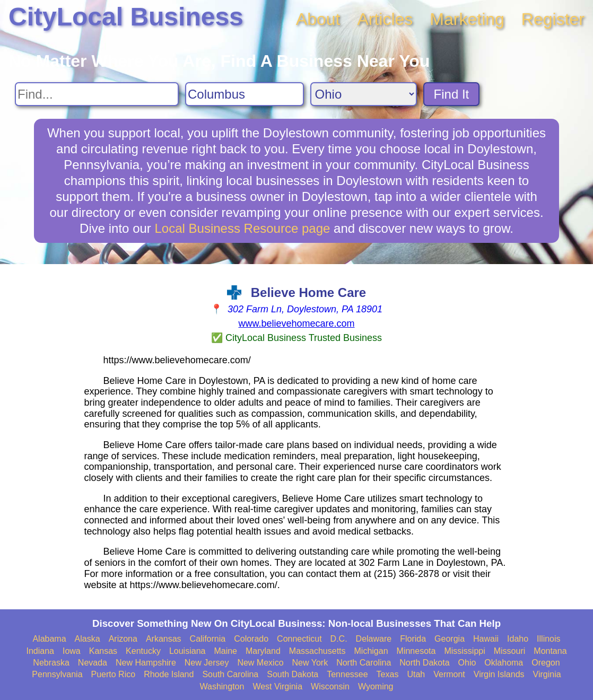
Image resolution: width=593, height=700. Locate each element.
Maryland (263, 651)
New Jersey (207, 663)
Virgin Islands (499, 674)
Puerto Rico (114, 674)
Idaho (518, 639)
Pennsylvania (57, 674)
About (318, 19)
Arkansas (164, 639)
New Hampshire (146, 663)
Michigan (371, 651)
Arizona (123, 639)
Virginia (547, 674)
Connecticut (299, 639)
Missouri (510, 651)
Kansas (103, 651)
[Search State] (364, 94)
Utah (416, 674)
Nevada (93, 663)
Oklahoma (504, 663)
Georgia (450, 639)
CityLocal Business (126, 17)
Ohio (467, 663)
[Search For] (97, 94)
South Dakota (293, 674)
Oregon (546, 663)
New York (310, 663)
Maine (225, 651)
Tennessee (347, 674)
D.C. (339, 639)
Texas (388, 674)
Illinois (548, 639)
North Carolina (364, 663)
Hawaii (486, 639)
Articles (385, 19)
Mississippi (464, 651)
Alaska (88, 639)
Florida (413, 639)
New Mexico (260, 663)
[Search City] (245, 94)
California (208, 639)
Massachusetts (317, 651)
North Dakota (424, 663)
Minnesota (416, 651)
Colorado (251, 639)
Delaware (374, 639)
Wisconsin (330, 686)
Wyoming (376, 686)
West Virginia (277, 686)
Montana (550, 651)
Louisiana (188, 651)
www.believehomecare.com (296, 323)
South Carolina (230, 674)
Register (553, 19)
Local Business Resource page (243, 228)
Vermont (449, 674)
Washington (222, 686)
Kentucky (143, 651)
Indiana (40, 651)
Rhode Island (169, 674)
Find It (452, 94)
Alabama (49, 639)
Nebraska (51, 663)
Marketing (467, 19)
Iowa (72, 651)
